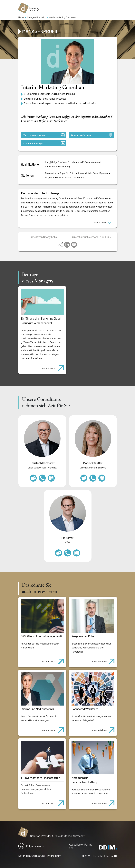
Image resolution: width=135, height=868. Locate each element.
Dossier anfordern (92, 135)
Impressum (54, 856)
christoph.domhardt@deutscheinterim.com (33, 478)
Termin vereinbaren (44, 135)
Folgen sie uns (31, 846)
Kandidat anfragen (44, 143)
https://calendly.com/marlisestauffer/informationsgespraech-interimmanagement (102, 478)
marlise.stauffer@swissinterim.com (84, 478)
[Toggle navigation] (115, 8)
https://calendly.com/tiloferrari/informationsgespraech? (77, 553)
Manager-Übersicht (36, 17)
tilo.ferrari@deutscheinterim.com (59, 553)
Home (21, 17)
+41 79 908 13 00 (93, 478)
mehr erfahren (54, 366)
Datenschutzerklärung (32, 856)
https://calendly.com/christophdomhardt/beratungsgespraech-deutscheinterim (51, 478)
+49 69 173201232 (42, 478)
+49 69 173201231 (68, 553)
